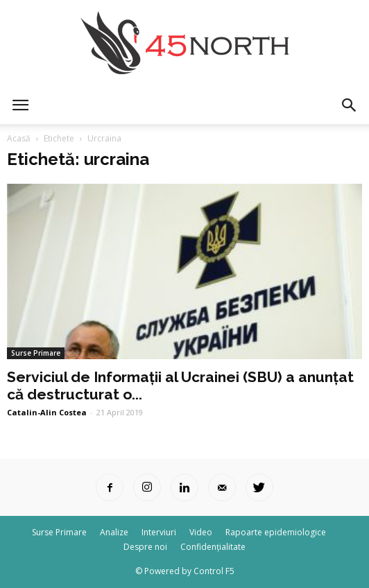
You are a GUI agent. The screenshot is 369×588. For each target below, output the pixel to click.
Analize (114, 532)
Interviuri (159, 532)
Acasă (19, 138)
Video (201, 532)
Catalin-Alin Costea (47, 412)
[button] (350, 105)
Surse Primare (36, 353)
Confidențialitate (213, 547)
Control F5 (214, 571)
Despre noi (145, 547)
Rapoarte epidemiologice (276, 532)
